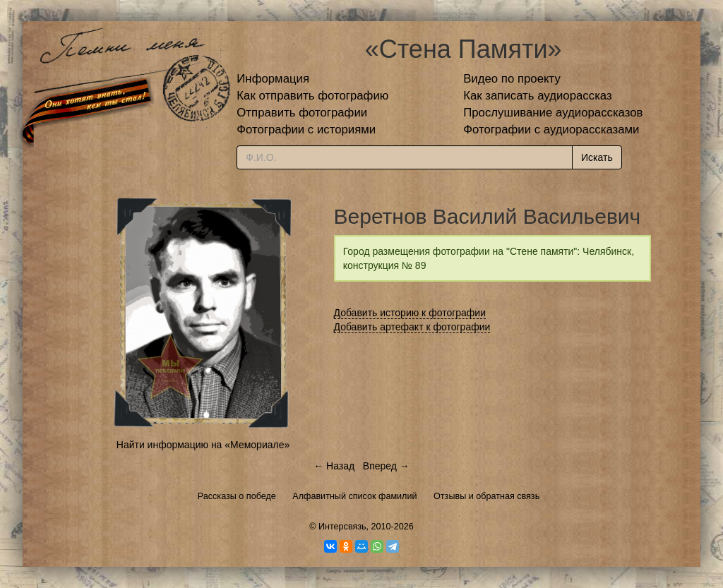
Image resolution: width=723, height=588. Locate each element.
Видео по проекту (512, 79)
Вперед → (386, 466)
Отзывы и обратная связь (486, 496)
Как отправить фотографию (312, 96)
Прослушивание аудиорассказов (553, 113)
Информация (273, 79)
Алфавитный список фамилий (354, 496)
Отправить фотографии (302, 113)
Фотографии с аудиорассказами (551, 130)
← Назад (334, 466)
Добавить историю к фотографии (410, 313)
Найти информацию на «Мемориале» (203, 445)
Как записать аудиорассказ (538, 96)
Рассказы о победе (237, 496)
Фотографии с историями (306, 130)
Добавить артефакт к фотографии (412, 327)
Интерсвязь (342, 527)
